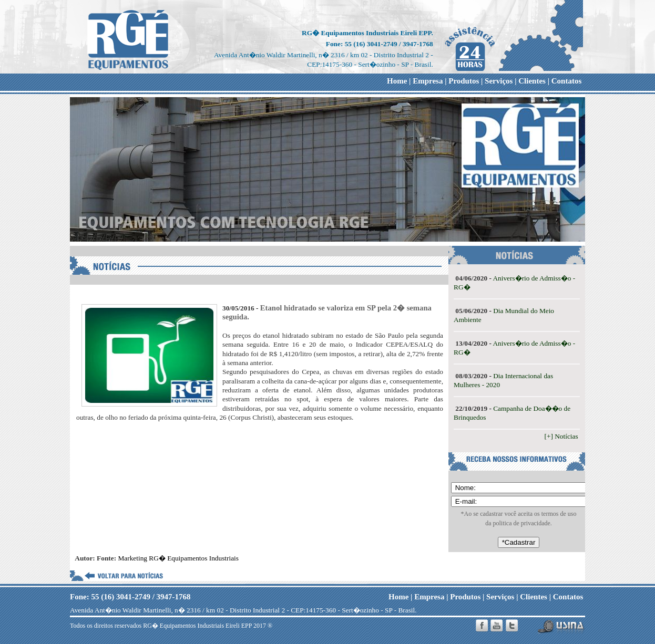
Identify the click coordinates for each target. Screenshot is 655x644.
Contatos (567, 81)
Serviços (499, 81)
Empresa (428, 81)
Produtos (464, 81)
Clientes (532, 81)
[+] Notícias (562, 436)
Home (397, 81)
